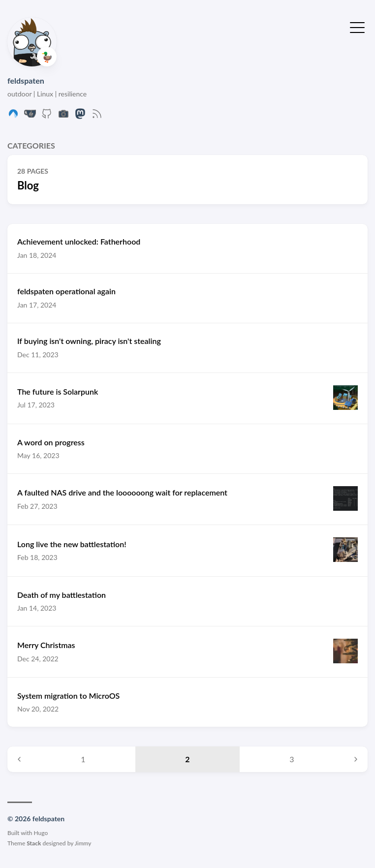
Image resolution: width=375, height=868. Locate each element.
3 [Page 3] (292, 759)
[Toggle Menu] (357, 27)
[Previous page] (19, 759)
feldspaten (26, 80)
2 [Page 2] (187, 759)
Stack (34, 843)
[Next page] (356, 759)
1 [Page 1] (83, 759)
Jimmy (83, 843)
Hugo (41, 833)
